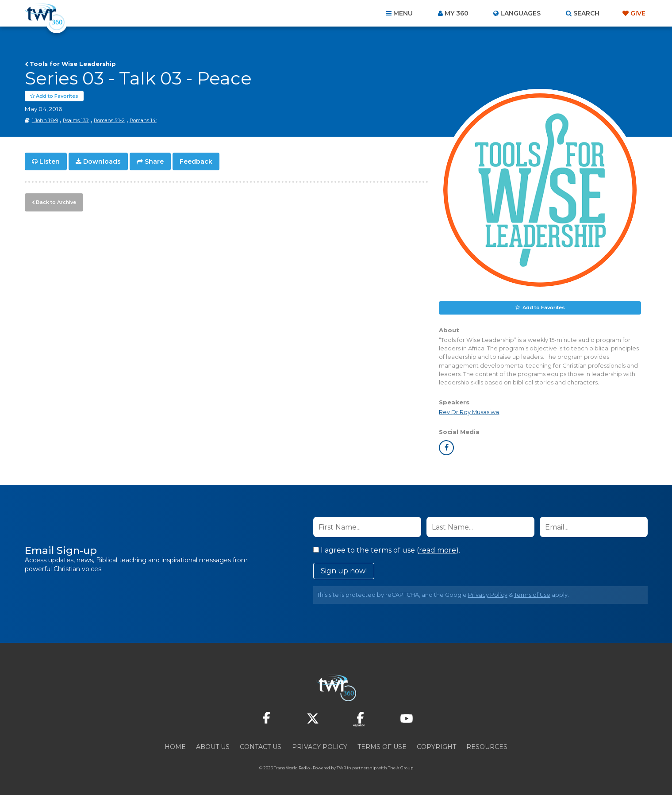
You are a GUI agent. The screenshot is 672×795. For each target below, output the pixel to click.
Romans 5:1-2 (109, 121)
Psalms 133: (76, 121)
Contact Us (261, 747)
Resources (487, 747)
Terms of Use (532, 595)
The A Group (401, 768)
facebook (446, 448)
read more (438, 551)
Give (638, 13)
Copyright (436, 747)
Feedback (196, 162)
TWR (341, 768)
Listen (50, 162)
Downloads (102, 162)
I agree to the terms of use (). (387, 551)
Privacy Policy (488, 595)
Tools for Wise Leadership (73, 64)
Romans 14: (143, 121)
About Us (213, 747)
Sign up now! (344, 571)
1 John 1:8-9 (45, 121)
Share (154, 162)
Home (175, 747)
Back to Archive (56, 202)
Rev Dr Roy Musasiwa (469, 413)
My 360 (457, 13)
